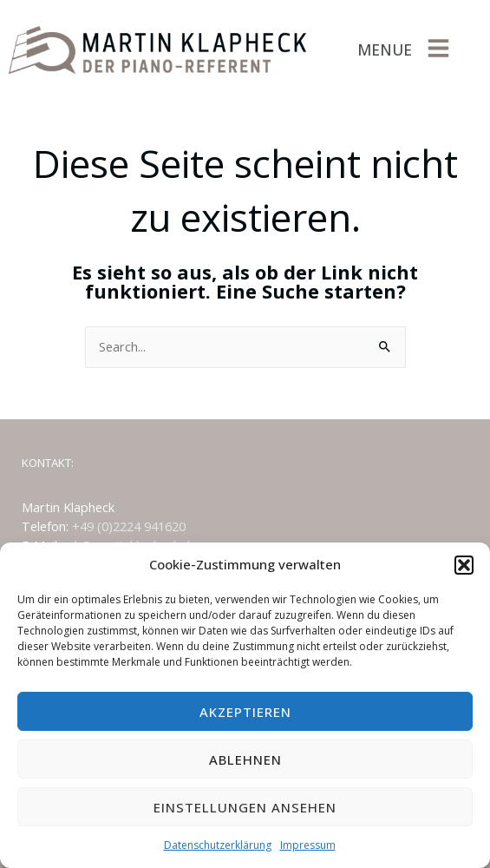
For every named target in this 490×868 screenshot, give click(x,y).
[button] (464, 565)
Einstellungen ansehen (245, 807)
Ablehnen (245, 759)
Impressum (308, 845)
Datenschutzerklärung (218, 845)
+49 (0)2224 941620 (129, 526)
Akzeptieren (245, 712)
